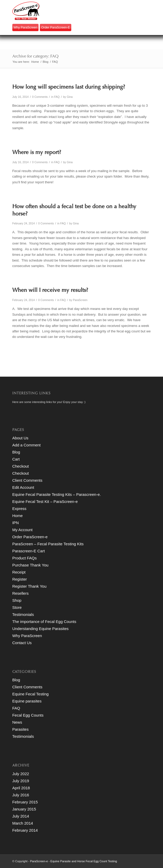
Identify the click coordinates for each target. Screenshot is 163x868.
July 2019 (21, 781)
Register (20, 579)
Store (17, 607)
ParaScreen (80, 300)
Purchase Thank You (30, 565)
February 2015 (25, 802)
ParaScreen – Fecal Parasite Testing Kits (48, 544)
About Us (20, 438)
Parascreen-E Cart (29, 551)
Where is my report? (37, 153)
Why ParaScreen (26, 27)
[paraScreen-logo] (68, 11)
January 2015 (24, 809)
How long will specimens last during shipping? (69, 87)
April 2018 (21, 788)
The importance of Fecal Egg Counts (44, 622)
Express (19, 509)
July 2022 (21, 774)
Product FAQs (25, 558)
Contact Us (22, 643)
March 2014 (23, 823)
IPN (16, 523)
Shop (17, 600)
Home (18, 516)
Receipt (19, 572)
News (17, 722)
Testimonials (23, 614)
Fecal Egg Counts (28, 715)
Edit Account (23, 487)
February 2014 (25, 830)
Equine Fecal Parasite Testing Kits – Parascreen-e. (57, 494)
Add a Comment (26, 445)
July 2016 (21, 795)
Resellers (21, 593)
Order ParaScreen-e (55, 27)
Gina (70, 97)
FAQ (57, 97)
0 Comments (40, 97)
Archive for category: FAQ (35, 56)
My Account (23, 530)
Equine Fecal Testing (31, 694)
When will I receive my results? (50, 291)
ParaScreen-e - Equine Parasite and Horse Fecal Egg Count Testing (74, 861)
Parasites (21, 729)
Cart (16, 459)
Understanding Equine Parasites (40, 629)
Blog (16, 452)
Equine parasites (27, 701)
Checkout (21, 466)
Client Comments (27, 480)
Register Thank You (29, 586)
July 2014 (21, 816)
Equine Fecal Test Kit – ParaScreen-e (45, 501)
